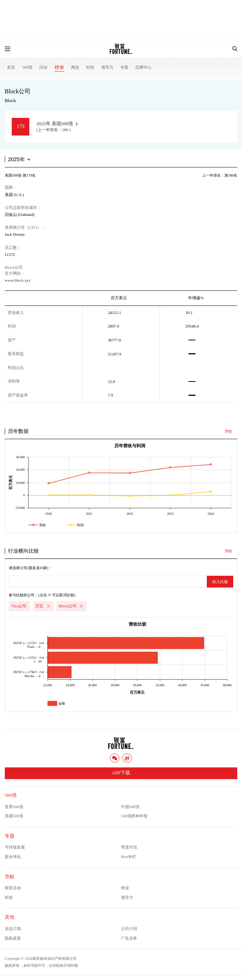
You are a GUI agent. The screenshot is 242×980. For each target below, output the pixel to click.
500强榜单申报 (134, 816)
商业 (75, 67)
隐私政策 (13, 938)
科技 (90, 67)
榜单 (59, 68)
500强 (27, 67)
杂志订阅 (13, 929)
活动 (43, 67)
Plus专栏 (129, 857)
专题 (124, 67)
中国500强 (130, 807)
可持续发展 (15, 847)
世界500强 (14, 807)
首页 (11, 67)
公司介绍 (129, 929)
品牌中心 (143, 67)
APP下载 (121, 773)
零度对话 (129, 847)
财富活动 (13, 888)
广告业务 (129, 938)
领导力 (107, 67)
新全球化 (13, 857)
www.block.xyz (18, 280)
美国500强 (14, 816)
